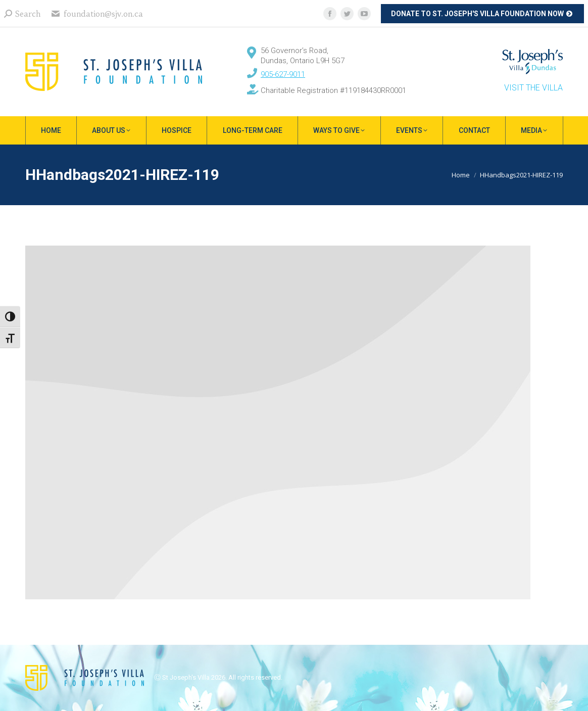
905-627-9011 (283, 74)
